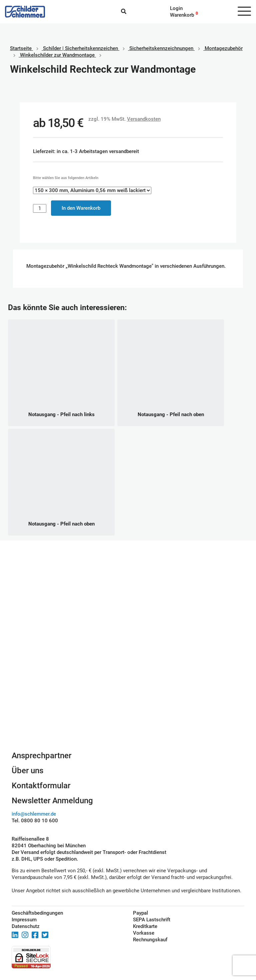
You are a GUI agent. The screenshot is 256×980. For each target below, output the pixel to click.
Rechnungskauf (150, 940)
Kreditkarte (145, 926)
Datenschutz (26, 926)
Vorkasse (144, 933)
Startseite (21, 48)
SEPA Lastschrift (152, 920)
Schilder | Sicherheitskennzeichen (80, 48)
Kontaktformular (41, 786)
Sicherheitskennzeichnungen (161, 48)
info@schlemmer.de (34, 814)
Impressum (24, 920)
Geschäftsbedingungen (37, 913)
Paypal (140, 913)
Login (176, 8)
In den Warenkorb (81, 208)
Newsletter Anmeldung (52, 801)
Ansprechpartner (41, 756)
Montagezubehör (224, 48)
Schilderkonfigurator (128, 678)
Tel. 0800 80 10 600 (35, 821)
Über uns (27, 771)
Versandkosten (144, 119)
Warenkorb (182, 15)
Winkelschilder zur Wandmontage (57, 55)
